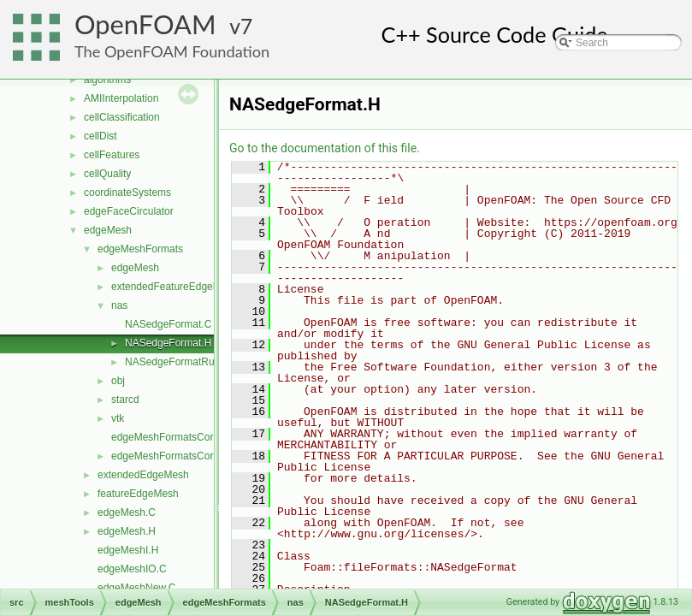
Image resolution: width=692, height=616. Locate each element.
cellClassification (122, 117)
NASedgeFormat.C (168, 324)
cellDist (101, 136)
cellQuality (107, 174)
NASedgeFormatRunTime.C (189, 362)
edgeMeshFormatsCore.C (170, 437)
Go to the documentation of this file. (325, 148)
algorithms (107, 80)
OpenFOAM (145, 24)
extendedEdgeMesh (143, 475)
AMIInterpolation (121, 98)
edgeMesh (108, 230)
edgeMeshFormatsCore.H (170, 456)
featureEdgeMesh (138, 494)
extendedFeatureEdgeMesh (174, 287)
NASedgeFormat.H (168, 343)
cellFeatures (112, 155)
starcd (125, 400)
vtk (118, 418)
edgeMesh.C (127, 512)
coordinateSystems (127, 192)
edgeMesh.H (127, 531)
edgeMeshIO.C (132, 569)
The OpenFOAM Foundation (172, 51)
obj (118, 381)
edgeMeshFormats (140, 249)
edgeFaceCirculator (129, 211)
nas (119, 305)
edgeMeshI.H (128, 550)
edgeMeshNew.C (136, 588)
